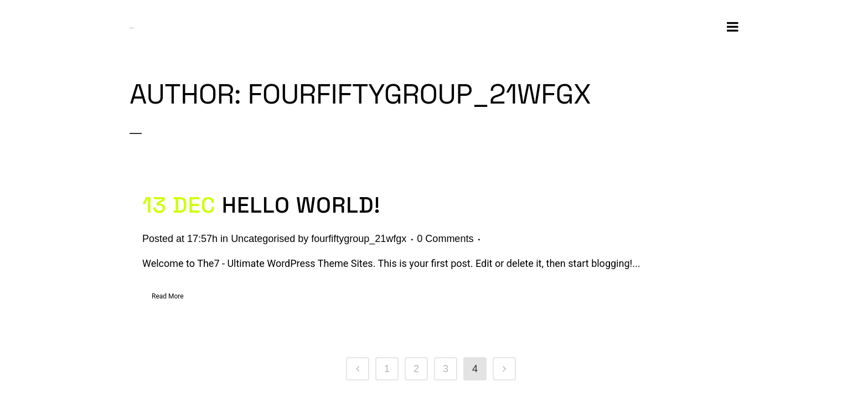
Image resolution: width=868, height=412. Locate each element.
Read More (168, 296)
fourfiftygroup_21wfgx (359, 239)
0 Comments (445, 239)
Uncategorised (263, 239)
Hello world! (301, 205)
